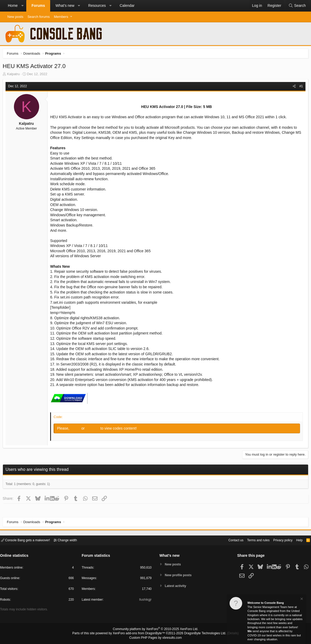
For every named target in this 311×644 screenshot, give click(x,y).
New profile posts (179, 575)
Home (13, 6)
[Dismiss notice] (301, 599)
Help (296, 540)
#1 (300, 87)
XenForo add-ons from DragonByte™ (140, 634)
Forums (38, 6)
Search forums (39, 17)
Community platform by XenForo (155, 630)
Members (61, 17)
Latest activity (177, 586)
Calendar (127, 6)
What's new (65, 6)
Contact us (228, 540)
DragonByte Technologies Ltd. (201, 634)
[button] (22, 6)
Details (226, 634)
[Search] (297, 6)
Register (94, 430)
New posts (15, 17)
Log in (77, 430)
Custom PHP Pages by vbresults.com (155, 638)
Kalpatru (15, 75)
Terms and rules (252, 540)
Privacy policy (278, 540)
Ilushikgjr (145, 601)
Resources (97, 6)
